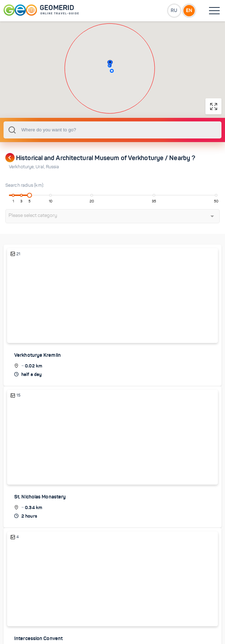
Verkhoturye (22, 167)
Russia (53, 167)
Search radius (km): (25, 185)
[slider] (30, 195)
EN (189, 10)
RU (174, 10)
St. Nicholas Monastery (40, 497)
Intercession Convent (38, 638)
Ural (41, 167)
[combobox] (112, 130)
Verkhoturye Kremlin (37, 355)
